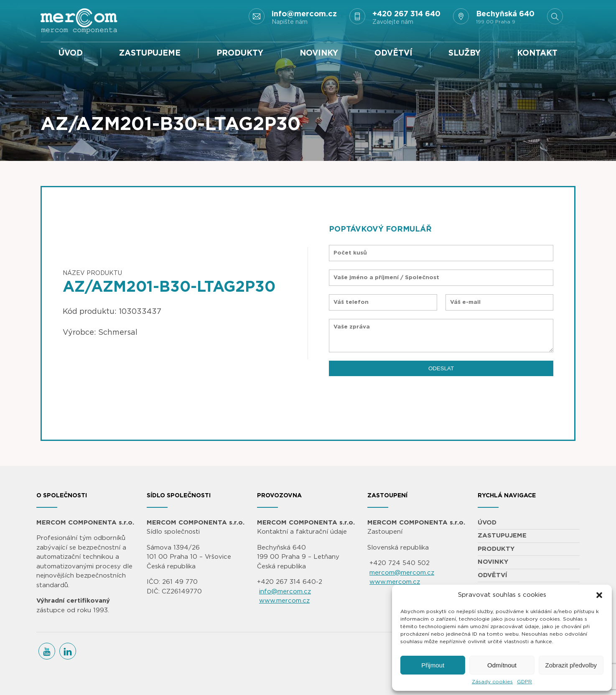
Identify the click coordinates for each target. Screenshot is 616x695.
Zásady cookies (492, 682)
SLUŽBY (465, 53)
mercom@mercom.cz (402, 573)
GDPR (524, 682)
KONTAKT (537, 53)
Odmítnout (502, 665)
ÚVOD (71, 53)
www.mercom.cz (284, 601)
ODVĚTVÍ (393, 53)
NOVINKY (319, 53)
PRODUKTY (240, 53)
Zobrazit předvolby (571, 665)
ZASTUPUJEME (150, 53)
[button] (599, 595)
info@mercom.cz (285, 592)
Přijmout (433, 665)
